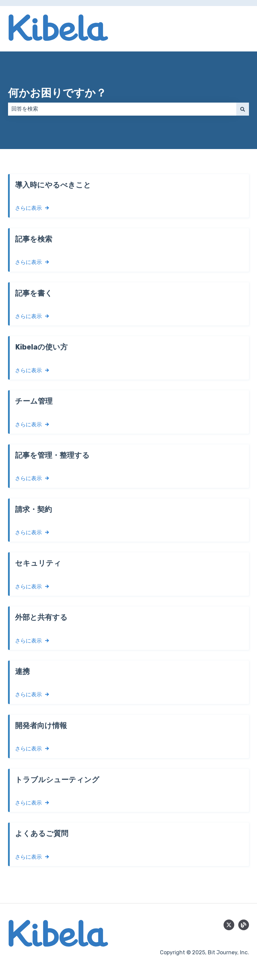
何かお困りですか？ (57, 93)
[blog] (244, 925)
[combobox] (122, 109)
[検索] (243, 109)
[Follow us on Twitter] (229, 925)
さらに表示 (28, 208)
